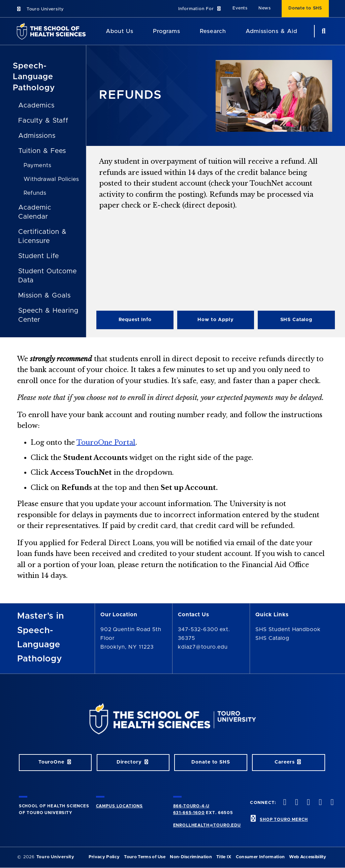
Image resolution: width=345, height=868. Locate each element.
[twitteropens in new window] (296, 803)
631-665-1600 (189, 813)
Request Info (135, 320)
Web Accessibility (308, 857)
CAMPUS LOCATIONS (119, 806)
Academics (36, 105)
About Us (120, 31)
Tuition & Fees (42, 151)
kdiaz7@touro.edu (203, 647)
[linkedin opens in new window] (332, 803)
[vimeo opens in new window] (320, 803)
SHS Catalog (296, 320)
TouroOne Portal (106, 442)
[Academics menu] (185, 31)
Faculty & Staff (43, 121)
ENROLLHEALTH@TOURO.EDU (207, 825)
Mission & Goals (44, 296)
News (265, 8)
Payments (38, 165)
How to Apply (215, 320)
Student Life (39, 256)
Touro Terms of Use (145, 857)
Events (240, 8)
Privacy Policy (104, 857)
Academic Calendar (35, 212)
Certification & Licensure (42, 236)
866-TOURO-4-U (191, 806)
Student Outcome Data (47, 276)
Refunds (35, 193)
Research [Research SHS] (213, 31)
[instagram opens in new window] (308, 803)
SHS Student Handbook (288, 629)
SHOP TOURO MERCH (284, 819)
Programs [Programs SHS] (167, 31)
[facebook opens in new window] (284, 803)
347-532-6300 (198, 629)
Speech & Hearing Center (48, 315)
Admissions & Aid (271, 31)
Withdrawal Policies (51, 179)
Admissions (37, 136)
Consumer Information (260, 857)
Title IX (224, 857)
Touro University (40, 9)
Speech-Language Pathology (34, 77)
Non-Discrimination (191, 857)
